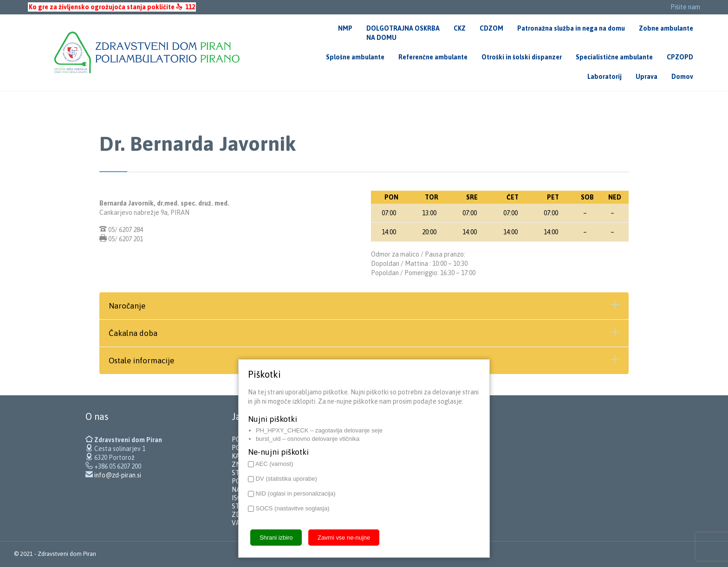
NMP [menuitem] (345, 28)
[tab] (364, 306)
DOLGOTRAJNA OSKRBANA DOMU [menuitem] (403, 33)
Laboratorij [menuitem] (604, 77)
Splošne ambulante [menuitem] (355, 57)
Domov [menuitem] (682, 77)
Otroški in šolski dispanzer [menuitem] (522, 57)
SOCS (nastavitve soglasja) (289, 508)
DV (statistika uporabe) (283, 479)
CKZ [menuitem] (460, 28)
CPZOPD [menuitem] (680, 57)
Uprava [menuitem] (647, 77)
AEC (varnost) (271, 464)
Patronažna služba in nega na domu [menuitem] (571, 28)
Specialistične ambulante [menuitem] (614, 57)
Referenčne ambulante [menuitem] (433, 57)
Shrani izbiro (276, 538)
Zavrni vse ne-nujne (344, 538)
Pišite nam (685, 7)
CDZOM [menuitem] (491, 28)
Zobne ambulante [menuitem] (666, 28)
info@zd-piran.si (118, 475)
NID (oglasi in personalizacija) (292, 493)
